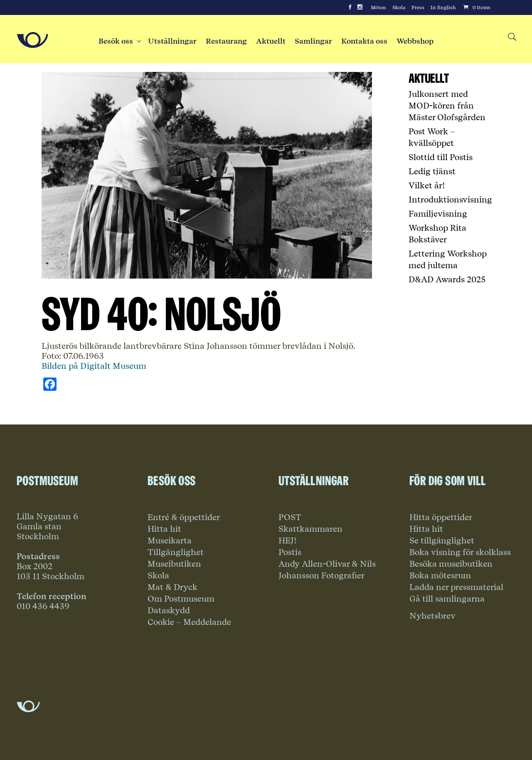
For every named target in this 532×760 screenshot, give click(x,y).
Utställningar (172, 41)
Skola (399, 7)
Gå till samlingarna (447, 599)
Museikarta (170, 540)
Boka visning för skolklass (460, 552)
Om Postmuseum (181, 599)
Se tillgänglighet (442, 540)
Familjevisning (438, 214)
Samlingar (313, 41)
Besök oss (119, 41)
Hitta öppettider (441, 517)
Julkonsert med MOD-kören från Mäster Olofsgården (447, 106)
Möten (378, 7)
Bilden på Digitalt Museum (94, 366)
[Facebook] (350, 7)
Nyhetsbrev (432, 616)
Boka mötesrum (440, 575)
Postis (290, 552)
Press (418, 7)
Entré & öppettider (184, 517)
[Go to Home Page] (32, 40)
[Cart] (476, 7)
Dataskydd (169, 610)
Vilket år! (427, 185)
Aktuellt (271, 41)
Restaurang (226, 41)
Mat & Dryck (172, 587)
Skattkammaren (310, 529)
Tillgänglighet (176, 552)
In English (443, 7)
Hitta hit (164, 529)
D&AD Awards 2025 (447, 279)
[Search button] (511, 37)
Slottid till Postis (441, 157)
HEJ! (288, 540)
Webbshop (415, 41)
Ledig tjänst (432, 171)
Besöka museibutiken (451, 564)
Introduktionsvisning (450, 200)
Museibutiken (174, 564)
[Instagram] (360, 7)
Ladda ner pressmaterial (456, 587)
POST (290, 517)
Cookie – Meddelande (189, 622)
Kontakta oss (364, 41)
